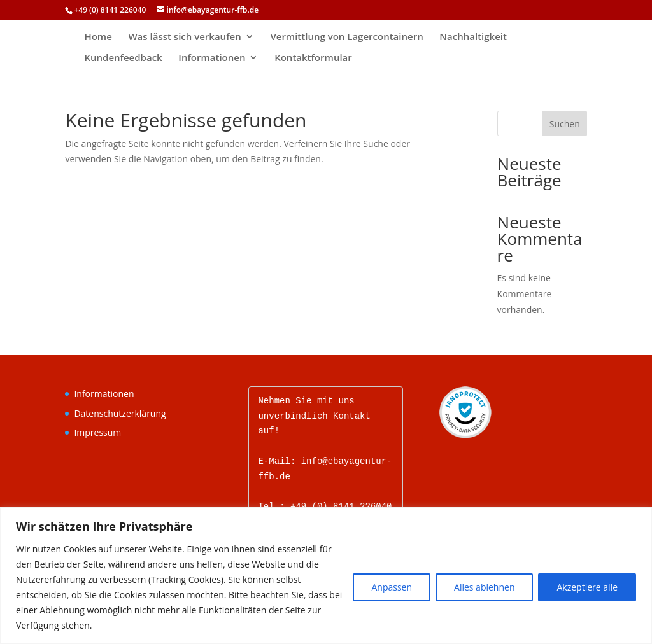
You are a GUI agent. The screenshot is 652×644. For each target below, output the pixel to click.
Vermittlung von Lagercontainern (346, 37)
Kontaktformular (313, 58)
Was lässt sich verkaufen (184, 37)
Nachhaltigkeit (473, 37)
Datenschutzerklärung (120, 413)
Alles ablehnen (484, 587)
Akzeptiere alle (587, 587)
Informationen (212, 58)
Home (98, 37)
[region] (326, 576)
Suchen (565, 124)
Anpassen (392, 587)
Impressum (97, 432)
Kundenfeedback (123, 58)
